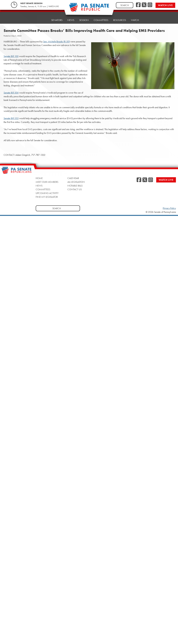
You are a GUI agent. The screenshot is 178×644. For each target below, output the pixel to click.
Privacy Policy (169, 208)
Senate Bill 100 (11, 56)
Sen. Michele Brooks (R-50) (56, 42)
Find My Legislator (47, 197)
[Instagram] (150, 5)
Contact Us (75, 189)
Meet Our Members (47, 182)
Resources (120, 15)
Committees (101, 16)
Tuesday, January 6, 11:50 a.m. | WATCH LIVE (40, 6)
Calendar (73, 178)
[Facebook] (138, 5)
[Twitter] (144, 5)
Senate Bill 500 (11, 93)
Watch (135, 15)
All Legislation (76, 182)
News (71, 18)
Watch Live (165, 5)
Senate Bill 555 (11, 118)
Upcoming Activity (47, 193)
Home (43, 19)
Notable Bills (75, 186)
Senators (57, 18)
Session (84, 17)
